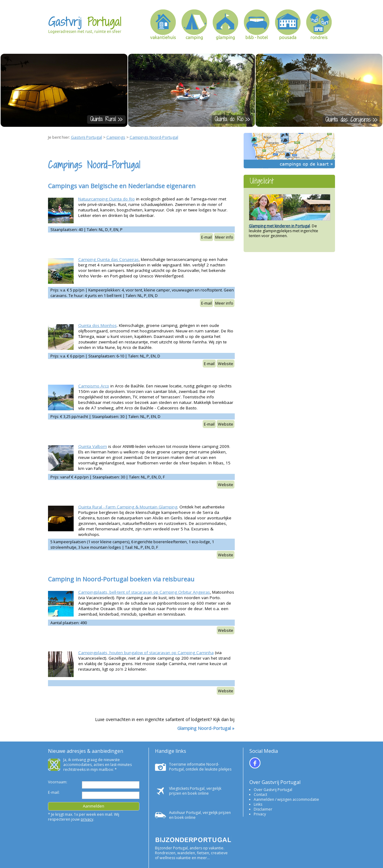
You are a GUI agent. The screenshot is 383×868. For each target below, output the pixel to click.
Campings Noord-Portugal (154, 137)
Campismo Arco (94, 386)
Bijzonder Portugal (171, 848)
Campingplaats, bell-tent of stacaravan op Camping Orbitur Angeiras (144, 592)
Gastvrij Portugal (87, 137)
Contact (260, 795)
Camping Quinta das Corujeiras (109, 259)
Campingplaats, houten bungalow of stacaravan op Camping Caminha (146, 653)
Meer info (224, 237)
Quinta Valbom (93, 446)
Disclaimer (263, 809)
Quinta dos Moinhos (98, 325)
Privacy (260, 814)
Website (226, 364)
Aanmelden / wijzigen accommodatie (286, 799)
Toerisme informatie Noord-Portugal (194, 767)
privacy (87, 819)
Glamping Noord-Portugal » (206, 728)
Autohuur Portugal (185, 813)
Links (258, 804)
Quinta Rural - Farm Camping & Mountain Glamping (128, 507)
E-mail (206, 237)
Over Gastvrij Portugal (273, 790)
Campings (116, 137)
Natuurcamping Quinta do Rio (107, 199)
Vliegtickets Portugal (187, 788)
